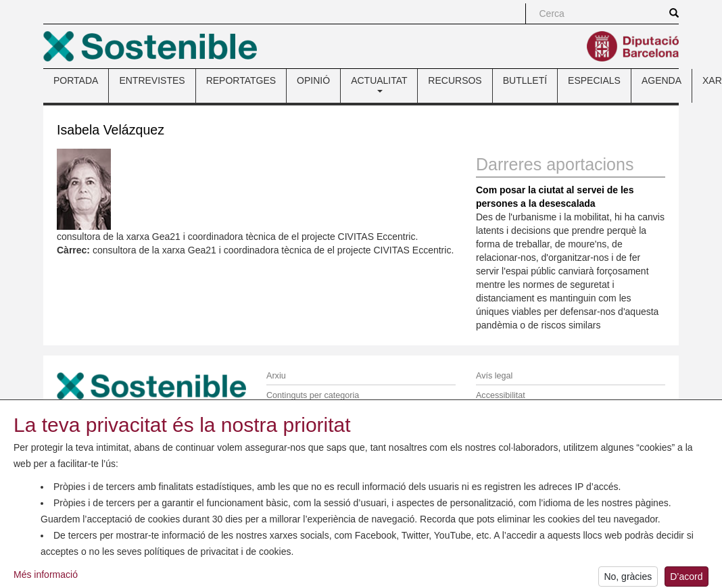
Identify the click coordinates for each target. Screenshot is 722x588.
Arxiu (276, 376)
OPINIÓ (313, 80)
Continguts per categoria (313, 395)
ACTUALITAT (379, 84)
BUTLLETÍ (525, 80)
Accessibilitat (501, 395)
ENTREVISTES (152, 80)
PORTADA (76, 80)
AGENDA (661, 80)
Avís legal (494, 376)
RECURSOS (455, 80)
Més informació (46, 580)
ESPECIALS (594, 80)
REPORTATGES (241, 80)
